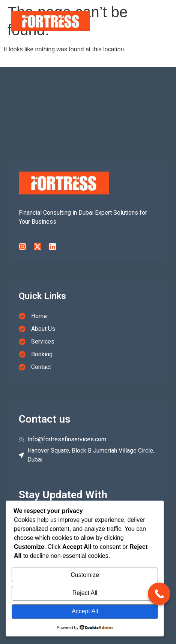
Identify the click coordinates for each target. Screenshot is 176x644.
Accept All (85, 611)
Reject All (85, 593)
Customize (85, 575)
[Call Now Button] (159, 594)
